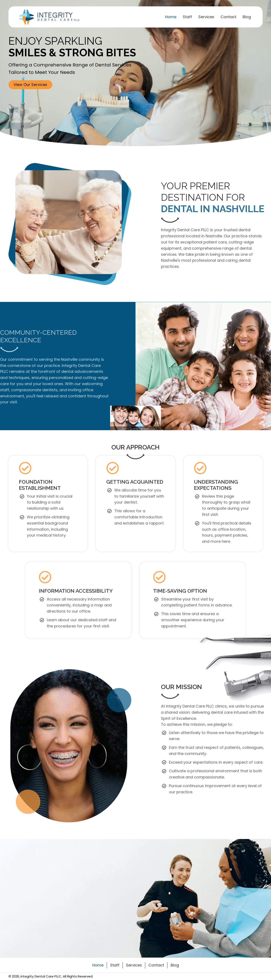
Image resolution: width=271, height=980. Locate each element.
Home (98, 965)
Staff (115, 965)
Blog (175, 965)
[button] (30, 85)
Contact (156, 965)
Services (134, 965)
